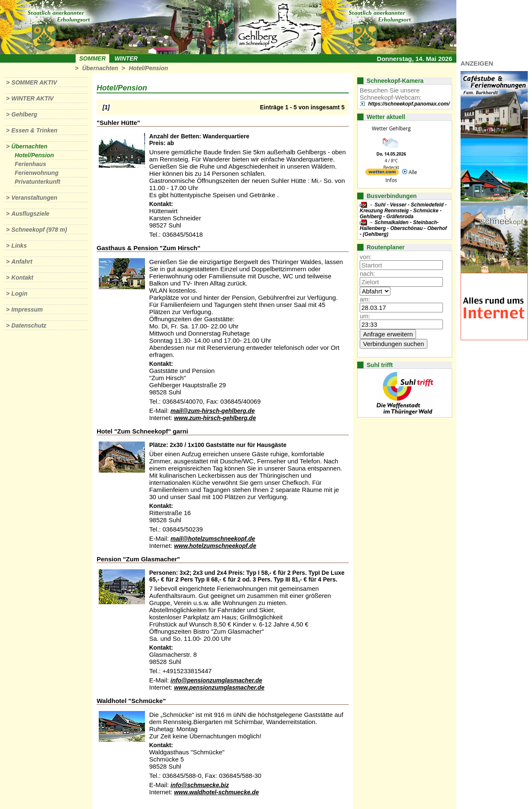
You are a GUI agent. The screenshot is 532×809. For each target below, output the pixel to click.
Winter (126, 58)
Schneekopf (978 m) (39, 230)
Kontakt (22, 278)
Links (19, 246)
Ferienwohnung (37, 173)
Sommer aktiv (34, 82)
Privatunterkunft (37, 182)
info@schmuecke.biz (200, 785)
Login (19, 293)
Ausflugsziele (30, 214)
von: (366, 257)
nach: (367, 274)
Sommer (93, 58)
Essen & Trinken (34, 130)
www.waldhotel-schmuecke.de (216, 792)
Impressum (27, 309)
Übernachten (100, 68)
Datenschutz (29, 325)
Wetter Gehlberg (391, 128)
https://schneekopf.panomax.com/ (409, 104)
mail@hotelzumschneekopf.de (213, 539)
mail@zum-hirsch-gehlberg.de (213, 411)
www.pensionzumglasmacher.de (219, 687)
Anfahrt (22, 262)
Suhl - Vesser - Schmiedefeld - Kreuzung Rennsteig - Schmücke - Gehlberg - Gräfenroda (403, 211)
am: (365, 299)
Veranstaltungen (34, 198)
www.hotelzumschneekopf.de (215, 546)
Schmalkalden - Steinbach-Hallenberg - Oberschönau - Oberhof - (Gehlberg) (403, 228)
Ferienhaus (30, 164)
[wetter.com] (382, 173)
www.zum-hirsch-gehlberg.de (215, 418)
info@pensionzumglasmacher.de (216, 680)
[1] (106, 107)
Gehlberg (24, 114)
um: (365, 316)
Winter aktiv (33, 98)
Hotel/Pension (148, 68)
